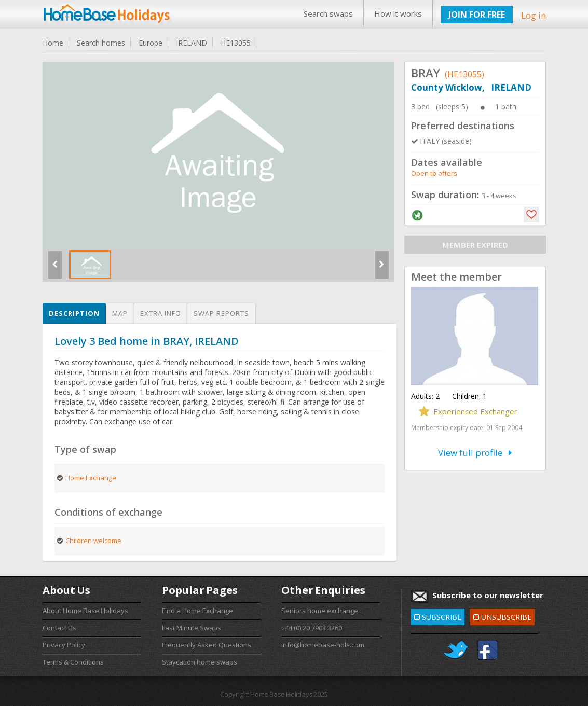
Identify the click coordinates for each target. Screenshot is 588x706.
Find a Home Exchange (197, 611)
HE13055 (236, 43)
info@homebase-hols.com (323, 645)
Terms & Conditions (73, 662)
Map (120, 313)
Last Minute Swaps (192, 628)
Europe (151, 43)
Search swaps (328, 13)
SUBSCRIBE (438, 615)
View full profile (475, 453)
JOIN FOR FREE (477, 15)
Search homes (101, 43)
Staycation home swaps (200, 662)
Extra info (161, 313)
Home (53, 43)
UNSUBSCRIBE (502, 615)
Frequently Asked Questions (207, 645)
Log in (534, 15)
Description (74, 313)
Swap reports (221, 313)
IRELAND (192, 43)
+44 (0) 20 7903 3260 (312, 628)
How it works (398, 13)
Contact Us (59, 628)
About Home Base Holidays (85, 611)
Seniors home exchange (320, 611)
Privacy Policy (64, 645)
